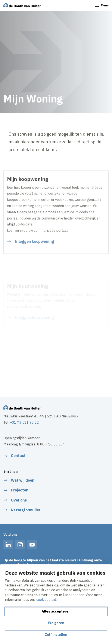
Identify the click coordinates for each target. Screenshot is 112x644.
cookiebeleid (46, 599)
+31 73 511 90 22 (24, 422)
